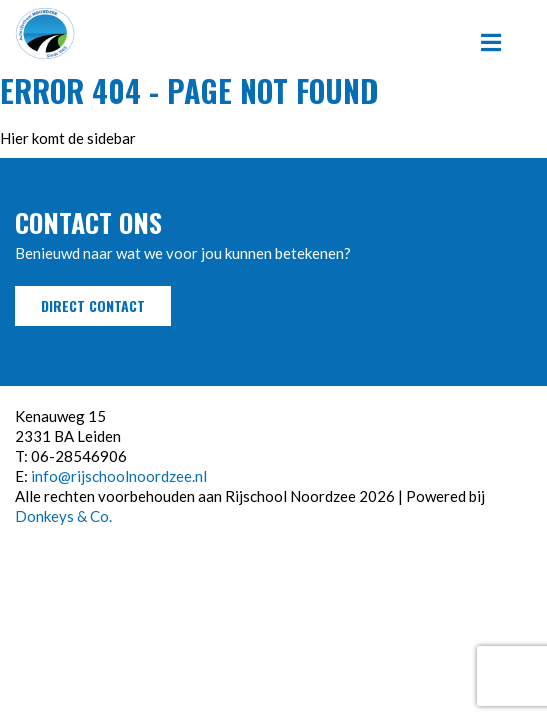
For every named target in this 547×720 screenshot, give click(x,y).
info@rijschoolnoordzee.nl (119, 476)
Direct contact (93, 305)
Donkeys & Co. (63, 516)
